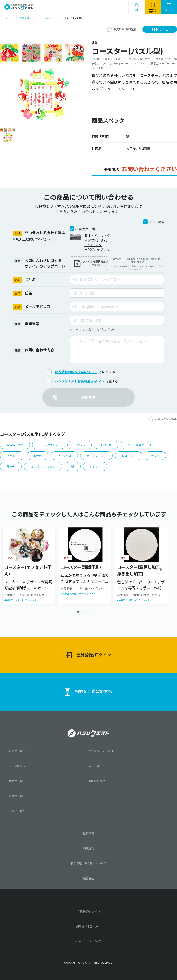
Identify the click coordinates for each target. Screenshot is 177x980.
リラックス (66, 456)
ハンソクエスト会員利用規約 (78, 381)
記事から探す (17, 752)
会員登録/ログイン (89, 657)
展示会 (11, 468)
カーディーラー (100, 456)
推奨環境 (88, 835)
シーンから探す (18, 767)
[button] (161, 571)
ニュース (94, 767)
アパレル (83, 445)
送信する (88, 398)
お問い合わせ (160, 30)
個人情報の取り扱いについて (78, 372)
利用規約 (88, 850)
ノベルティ (45, 18)
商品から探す (17, 782)
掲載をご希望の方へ (88, 693)
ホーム (8, 18)
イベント (13, 456)
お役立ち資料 (17, 812)
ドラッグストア (51, 445)
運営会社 (88, 880)
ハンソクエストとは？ (102, 752)
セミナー (99, 468)
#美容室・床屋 (12, 602)
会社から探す (17, 797)
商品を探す (26, 18)
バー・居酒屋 (141, 445)
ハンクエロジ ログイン (89, 943)
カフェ (161, 456)
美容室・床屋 (16, 445)
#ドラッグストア (31, 602)
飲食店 (39, 456)
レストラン (134, 456)
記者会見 (111, 445)
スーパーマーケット (45, 468)
